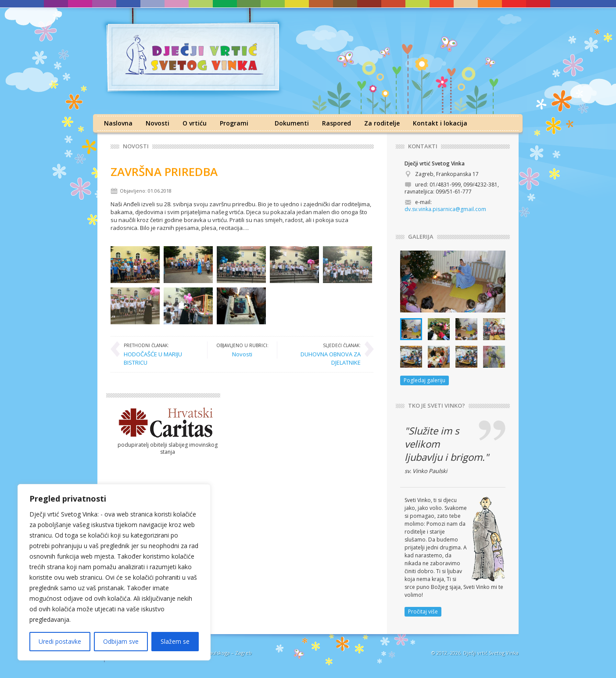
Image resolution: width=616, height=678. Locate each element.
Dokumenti (292, 123)
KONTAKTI (423, 146)
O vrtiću (195, 123)
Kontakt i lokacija (440, 123)
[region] (114, 572)
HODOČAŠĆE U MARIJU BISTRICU (161, 354)
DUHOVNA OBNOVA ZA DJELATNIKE (323, 354)
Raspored (337, 123)
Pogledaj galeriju (424, 380)
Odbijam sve (121, 641)
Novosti (158, 123)
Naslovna (118, 123)
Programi (234, 123)
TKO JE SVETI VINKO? (437, 406)
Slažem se (175, 641)
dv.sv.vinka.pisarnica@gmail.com (445, 209)
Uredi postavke (60, 641)
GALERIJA (421, 237)
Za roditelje (382, 123)
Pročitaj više (423, 612)
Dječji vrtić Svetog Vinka (491, 653)
